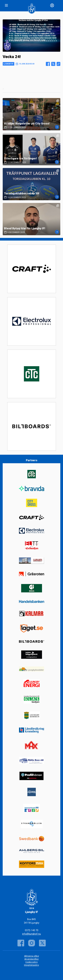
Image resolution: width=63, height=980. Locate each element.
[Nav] (6, 5)
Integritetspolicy (32, 965)
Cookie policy (32, 962)
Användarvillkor (32, 959)
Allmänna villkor (32, 956)
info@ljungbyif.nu (32, 934)
